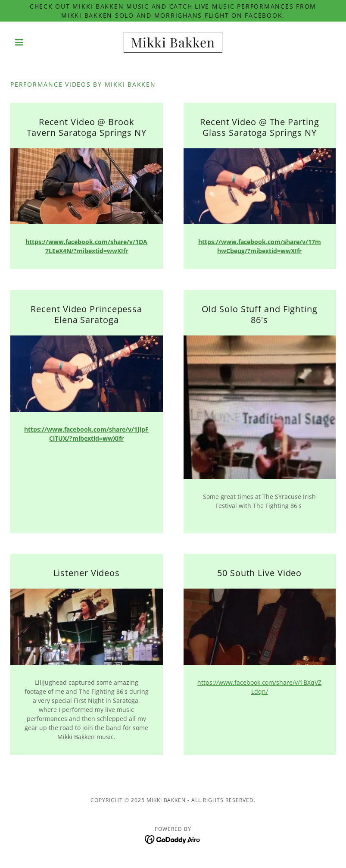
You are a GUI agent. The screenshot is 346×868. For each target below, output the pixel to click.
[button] (35, 42)
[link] (173, 45)
